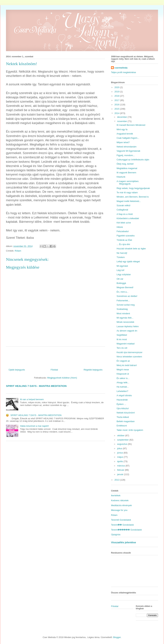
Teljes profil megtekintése (124, 72)
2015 (117, 109)
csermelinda (121, 68)
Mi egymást (122, 266)
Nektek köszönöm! (126, 413)
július (120, 448)
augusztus (123, 444)
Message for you (119, 510)
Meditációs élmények (121, 505)
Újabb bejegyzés (17, 370)
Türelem (121, 257)
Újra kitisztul (122, 408)
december (122, 117)
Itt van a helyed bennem (32, 399)
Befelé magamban (126, 421)
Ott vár (120, 279)
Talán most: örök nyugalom (130, 430)
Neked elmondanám (126, 147)
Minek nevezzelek (125, 322)
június (120, 453)
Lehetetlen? (122, 391)
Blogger (117, 637)
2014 (117, 113)
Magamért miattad (125, 344)
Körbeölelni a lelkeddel (128, 218)
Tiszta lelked (123, 417)
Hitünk (120, 227)
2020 (117, 87)
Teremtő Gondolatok (121, 520)
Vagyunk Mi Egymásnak (128, 151)
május (120, 457)
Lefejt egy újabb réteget (128, 262)
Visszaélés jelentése (124, 542)
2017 (117, 100)
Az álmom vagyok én (127, 331)
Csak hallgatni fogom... (128, 138)
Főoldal (54, 370)
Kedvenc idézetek (120, 500)
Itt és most (122, 339)
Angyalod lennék (125, 134)
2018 (117, 96)
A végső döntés (124, 395)
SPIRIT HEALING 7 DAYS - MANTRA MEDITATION (36, 386)
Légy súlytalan (124, 274)
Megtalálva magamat (127, 168)
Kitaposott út (123, 374)
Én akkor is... (123, 378)
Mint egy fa (122, 129)
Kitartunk (121, 177)
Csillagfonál (122, 210)
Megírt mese (123, 370)
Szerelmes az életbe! (127, 296)
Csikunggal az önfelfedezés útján (133, 160)
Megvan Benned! (125, 287)
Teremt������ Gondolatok (126, 530)
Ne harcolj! (122, 253)
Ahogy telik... (123, 382)
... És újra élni (123, 244)
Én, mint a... (122, 292)
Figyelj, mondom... (126, 155)
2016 (117, 105)
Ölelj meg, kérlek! (125, 164)
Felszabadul (122, 231)
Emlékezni (122, 426)
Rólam (18, 251)
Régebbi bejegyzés (93, 370)
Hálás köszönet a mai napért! (34, 426)
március (121, 466)
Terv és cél (122, 348)
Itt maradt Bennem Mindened (131, 125)
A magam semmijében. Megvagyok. (128, 183)
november (122, 121)
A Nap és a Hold (125, 214)
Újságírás (116, 535)
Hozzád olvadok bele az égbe (131, 249)
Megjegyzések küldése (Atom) (62, 378)
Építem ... (121, 404)
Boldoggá (121, 283)
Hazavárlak (122, 400)
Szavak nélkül (123, 205)
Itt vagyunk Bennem (126, 173)
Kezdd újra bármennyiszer (129, 352)
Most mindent (123, 313)
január (121, 474)
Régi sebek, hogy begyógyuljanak (133, 188)
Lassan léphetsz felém (128, 326)
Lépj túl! (120, 270)
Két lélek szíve (124, 223)
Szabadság (122, 309)
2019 (117, 92)
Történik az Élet (124, 240)
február (121, 470)
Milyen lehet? (123, 142)
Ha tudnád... (123, 387)
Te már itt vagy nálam (127, 192)
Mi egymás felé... (125, 318)
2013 (117, 480)
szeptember (123, 440)
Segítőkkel (122, 335)
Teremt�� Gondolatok (122, 525)
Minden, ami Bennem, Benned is (133, 197)
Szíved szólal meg (126, 305)
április (120, 461)
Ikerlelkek (116, 495)
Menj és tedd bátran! (127, 365)
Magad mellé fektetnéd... (129, 201)
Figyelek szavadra (125, 236)
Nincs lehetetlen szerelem (129, 357)
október (121, 435)
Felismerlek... (123, 301)
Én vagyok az (123, 361)
